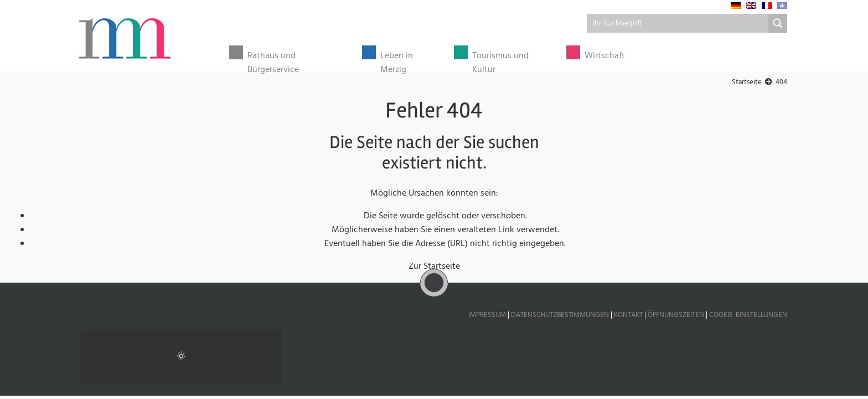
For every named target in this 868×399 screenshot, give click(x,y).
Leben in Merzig (397, 59)
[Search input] (678, 23)
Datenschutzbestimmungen (560, 315)
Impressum (487, 315)
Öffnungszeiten (676, 315)
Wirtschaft (605, 56)
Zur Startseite (434, 267)
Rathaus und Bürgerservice (273, 59)
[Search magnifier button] (778, 23)
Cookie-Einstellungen (748, 315)
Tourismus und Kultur (500, 59)
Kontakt (628, 315)
